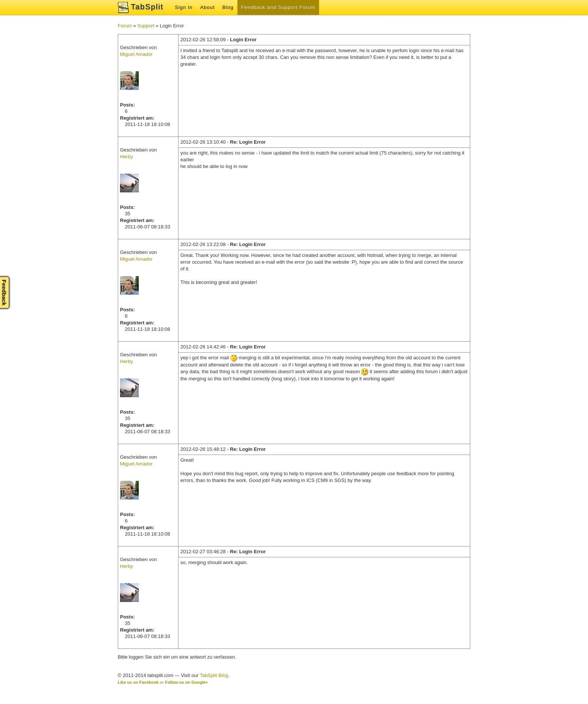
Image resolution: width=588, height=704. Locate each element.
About (208, 7)
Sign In (184, 7)
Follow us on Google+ (187, 682)
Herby (127, 157)
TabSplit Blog (214, 675)
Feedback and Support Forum (278, 7)
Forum (125, 26)
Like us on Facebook (138, 682)
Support (146, 26)
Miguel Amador (136, 54)
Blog (228, 7)
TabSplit (147, 7)
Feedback (4, 292)
